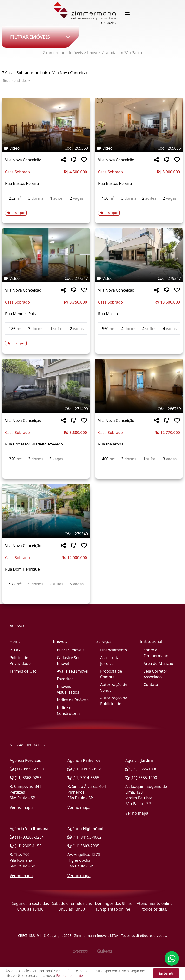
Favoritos (65, 679)
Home (15, 641)
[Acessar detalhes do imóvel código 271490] (46, 468)
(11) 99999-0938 (27, 769)
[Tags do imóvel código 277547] (46, 278)
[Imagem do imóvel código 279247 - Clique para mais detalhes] (139, 255)
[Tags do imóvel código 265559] (46, 148)
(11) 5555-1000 (141, 769)
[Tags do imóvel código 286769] (139, 409)
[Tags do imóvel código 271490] (46, 409)
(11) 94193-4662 (85, 837)
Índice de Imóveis (73, 700)
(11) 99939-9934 (85, 769)
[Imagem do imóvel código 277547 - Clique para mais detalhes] (46, 255)
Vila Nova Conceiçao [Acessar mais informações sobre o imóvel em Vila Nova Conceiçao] (23, 421)
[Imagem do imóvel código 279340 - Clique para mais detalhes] (46, 511)
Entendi (166, 973)
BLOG (15, 650)
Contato (151, 685)
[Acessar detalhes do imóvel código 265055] (139, 210)
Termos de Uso (23, 671)
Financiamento (114, 650)
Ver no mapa (21, 807)
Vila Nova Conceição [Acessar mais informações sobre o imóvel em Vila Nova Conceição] (23, 160)
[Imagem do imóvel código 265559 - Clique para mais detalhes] (46, 125)
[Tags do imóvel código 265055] (139, 148)
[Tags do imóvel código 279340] (46, 534)
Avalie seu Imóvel (73, 671)
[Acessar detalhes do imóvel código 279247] (139, 338)
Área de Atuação (158, 663)
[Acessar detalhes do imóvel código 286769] (139, 468)
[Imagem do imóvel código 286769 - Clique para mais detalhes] (139, 386)
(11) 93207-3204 (27, 837)
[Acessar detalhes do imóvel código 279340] (46, 593)
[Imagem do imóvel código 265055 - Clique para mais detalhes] (139, 125)
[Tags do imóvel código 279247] (139, 278)
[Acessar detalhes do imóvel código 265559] (46, 210)
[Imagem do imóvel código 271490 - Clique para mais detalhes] (46, 386)
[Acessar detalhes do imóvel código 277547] (46, 340)
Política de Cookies (70, 976)
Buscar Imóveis (71, 650)
